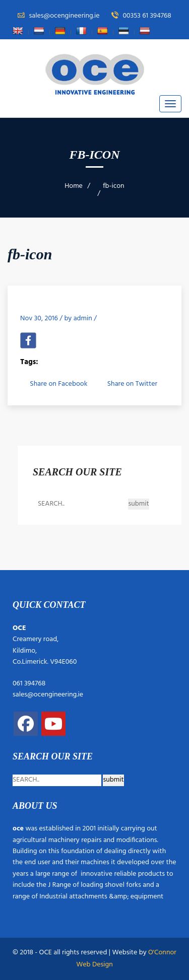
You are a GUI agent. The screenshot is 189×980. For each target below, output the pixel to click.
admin (83, 319)
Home (74, 186)
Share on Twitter (132, 384)
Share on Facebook (58, 384)
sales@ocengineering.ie (48, 695)
